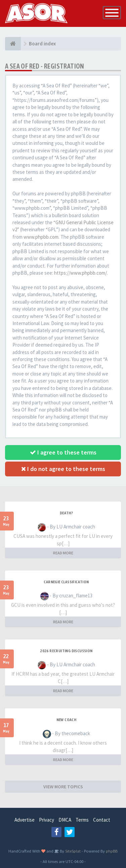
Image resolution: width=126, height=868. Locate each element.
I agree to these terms (63, 452)
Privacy (47, 820)
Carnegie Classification (66, 582)
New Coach (67, 720)
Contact (102, 820)
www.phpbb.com (41, 237)
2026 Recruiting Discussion (66, 651)
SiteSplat (72, 851)
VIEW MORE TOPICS (63, 787)
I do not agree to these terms (63, 469)
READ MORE (63, 553)
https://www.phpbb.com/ (80, 273)
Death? (66, 513)
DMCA (65, 820)
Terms (82, 820)
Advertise (25, 820)
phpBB (112, 851)
